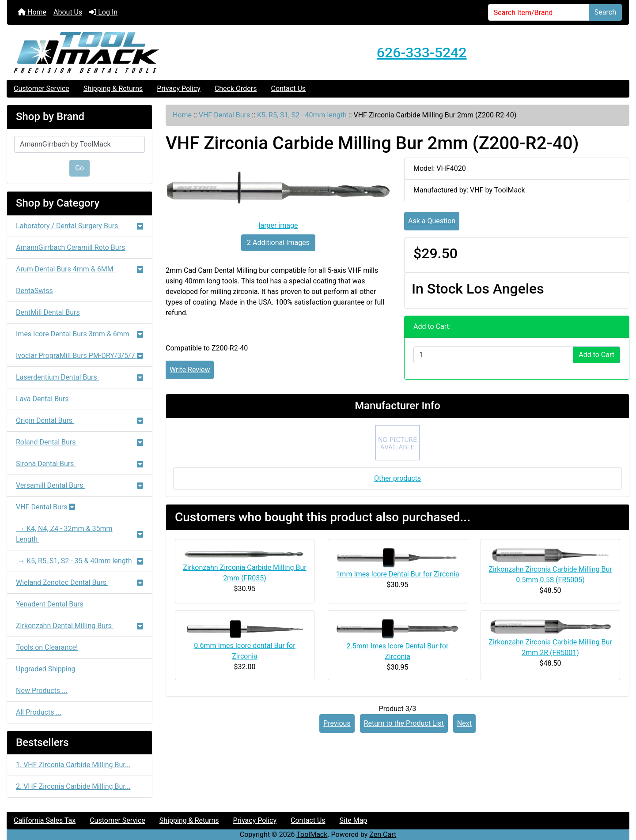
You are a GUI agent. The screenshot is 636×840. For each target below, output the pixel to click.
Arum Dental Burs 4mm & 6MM (79, 269)
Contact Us (288, 89)
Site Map (354, 820)
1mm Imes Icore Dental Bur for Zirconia (397, 574)
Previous (337, 723)
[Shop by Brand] (79, 144)
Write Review (190, 370)
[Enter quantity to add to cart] (493, 355)
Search (605, 12)
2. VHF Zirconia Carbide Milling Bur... (73, 786)
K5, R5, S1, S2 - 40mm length (302, 115)
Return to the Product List (404, 723)
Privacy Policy (179, 89)
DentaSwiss (34, 291)
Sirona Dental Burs (79, 464)
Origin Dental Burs (79, 420)
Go (79, 168)
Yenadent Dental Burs (50, 604)
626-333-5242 (422, 53)
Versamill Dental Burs (79, 485)
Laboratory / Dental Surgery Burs (79, 226)
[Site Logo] (111, 52)
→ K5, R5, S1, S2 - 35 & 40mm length (79, 561)
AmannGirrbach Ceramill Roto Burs (70, 247)
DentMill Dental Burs (48, 312)
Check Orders (236, 89)
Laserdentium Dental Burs (79, 377)
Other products (397, 478)
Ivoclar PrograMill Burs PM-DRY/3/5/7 (79, 356)
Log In (103, 12)
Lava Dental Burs (42, 399)
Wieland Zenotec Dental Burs (79, 582)
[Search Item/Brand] (539, 12)
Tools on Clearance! (47, 647)
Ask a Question (432, 221)
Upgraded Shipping (46, 669)
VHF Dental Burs (225, 115)
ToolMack (312, 834)
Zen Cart (383, 834)
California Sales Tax (45, 820)
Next (464, 723)
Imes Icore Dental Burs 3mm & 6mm (79, 334)
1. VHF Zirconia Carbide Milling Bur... (73, 765)
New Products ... (42, 691)
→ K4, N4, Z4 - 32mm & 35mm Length (79, 534)
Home (32, 12)
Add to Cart (596, 355)
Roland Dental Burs (79, 442)
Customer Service (42, 89)
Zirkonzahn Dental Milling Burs (79, 626)
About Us (68, 12)
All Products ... (39, 712)
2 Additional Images (278, 243)
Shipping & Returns (113, 89)
